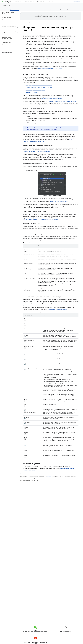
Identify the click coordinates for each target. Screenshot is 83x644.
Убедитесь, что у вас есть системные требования (39, 85)
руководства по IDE (51, 22)
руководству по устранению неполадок (60, 202)
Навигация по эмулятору (32, 93)
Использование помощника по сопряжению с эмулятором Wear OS (41, 220)
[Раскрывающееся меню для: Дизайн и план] (34, 2)
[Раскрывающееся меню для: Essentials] (21, 2)
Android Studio (77, 2)
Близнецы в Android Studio (30, 9)
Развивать (35, 22)
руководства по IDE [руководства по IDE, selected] (14, 9)
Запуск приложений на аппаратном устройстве (50, 68)
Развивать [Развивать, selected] (40, 2)
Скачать (4, 9)
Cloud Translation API (61, 17)
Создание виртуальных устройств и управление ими (37, 151)
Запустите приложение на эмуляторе (36, 90)
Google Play (51, 2)
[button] (8, 13)
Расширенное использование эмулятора (52, 99)
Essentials (17, 2)
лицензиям (49, 476)
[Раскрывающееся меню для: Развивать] (44, 2)
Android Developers (27, 22)
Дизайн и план (28, 2)
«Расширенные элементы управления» (53, 309)
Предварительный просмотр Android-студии (52, 9)
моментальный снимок (52, 200)
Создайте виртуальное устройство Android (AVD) (39, 88)
